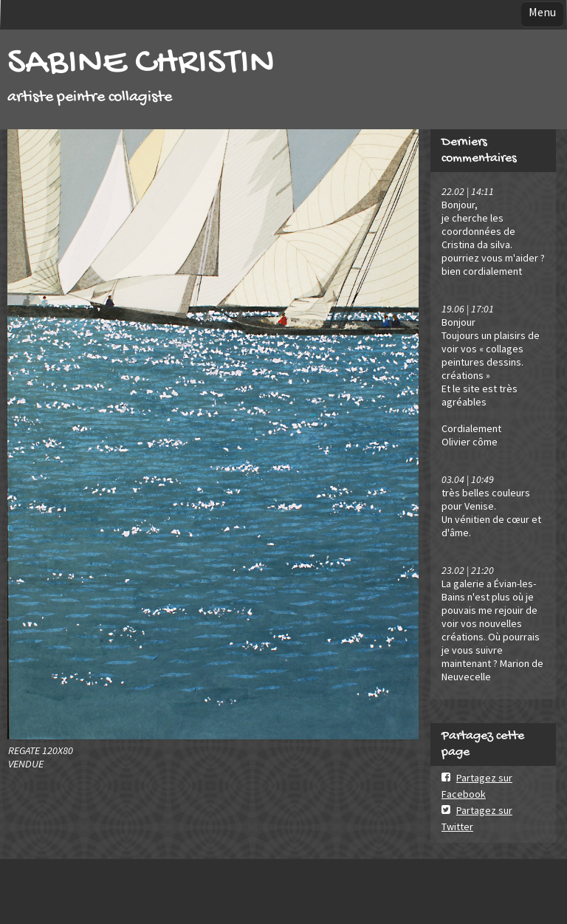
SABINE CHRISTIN (141, 64)
